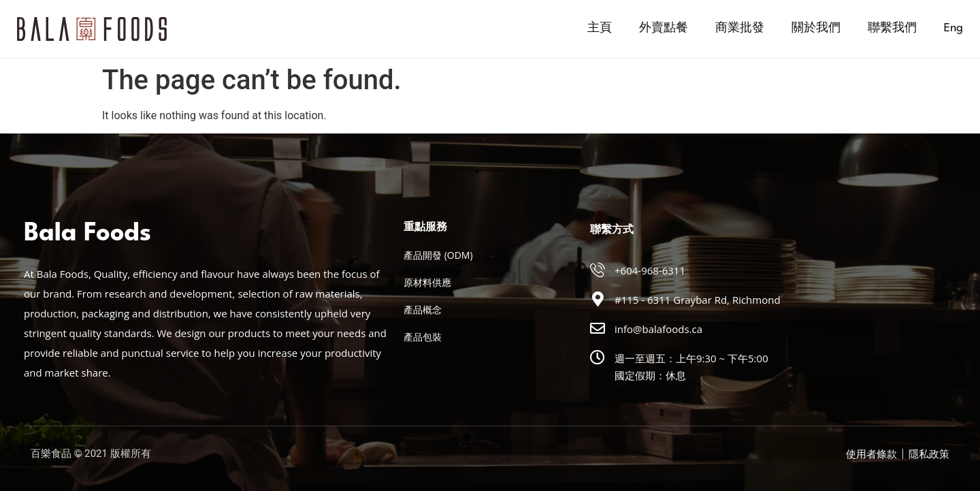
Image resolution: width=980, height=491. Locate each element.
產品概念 (423, 310)
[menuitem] (953, 29)
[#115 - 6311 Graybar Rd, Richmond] (598, 299)
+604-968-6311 (650, 270)
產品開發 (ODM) (438, 255)
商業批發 (740, 28)
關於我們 (816, 28)
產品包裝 (423, 337)
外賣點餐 (664, 28)
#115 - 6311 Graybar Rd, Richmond (698, 300)
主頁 (600, 28)
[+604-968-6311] (598, 270)
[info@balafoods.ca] (598, 328)
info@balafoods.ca (658, 329)
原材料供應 (427, 282)
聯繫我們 (892, 28)
